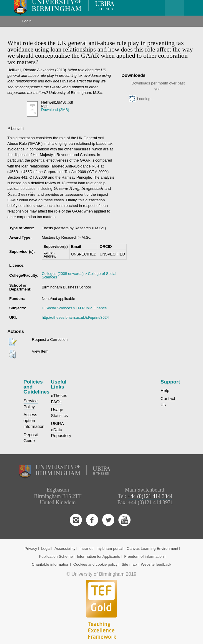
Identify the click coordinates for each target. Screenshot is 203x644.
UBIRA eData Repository (61, 429)
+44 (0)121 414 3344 (150, 496)
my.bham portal (110, 548)
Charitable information (51, 564)
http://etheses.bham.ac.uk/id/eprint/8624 (75, 317)
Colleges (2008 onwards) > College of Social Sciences (79, 275)
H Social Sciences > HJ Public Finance (74, 308)
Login (27, 21)
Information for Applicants (99, 556)
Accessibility (65, 548)
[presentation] (61, 188)
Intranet (86, 548)
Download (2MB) (55, 110)
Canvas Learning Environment (152, 548)
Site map (129, 564)
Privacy (31, 548)
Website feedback (156, 564)
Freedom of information (144, 556)
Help (165, 391)
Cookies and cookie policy (95, 564)
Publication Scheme (56, 556)
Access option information (34, 421)
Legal (46, 548)
